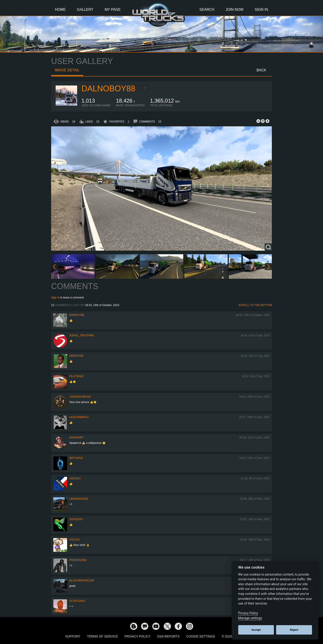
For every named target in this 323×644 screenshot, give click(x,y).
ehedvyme (77, 315)
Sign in (55, 298)
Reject (294, 630)
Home (60, 10)
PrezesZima (78, 560)
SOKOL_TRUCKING (82, 335)
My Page (113, 10)
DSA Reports (168, 636)
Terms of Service (102, 636)
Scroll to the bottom (255, 305)
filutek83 (76, 376)
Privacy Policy (138, 636)
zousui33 (76, 519)
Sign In (261, 10)
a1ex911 (75, 478)
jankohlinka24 (80, 397)
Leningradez (79, 499)
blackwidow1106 (82, 580)
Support (73, 636)
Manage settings (250, 618)
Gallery (85, 10)
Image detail (67, 70)
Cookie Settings (201, 636)
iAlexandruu (79, 417)
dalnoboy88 (108, 89)
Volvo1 (75, 540)
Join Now (234, 10)
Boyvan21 (76, 458)
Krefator (76, 356)
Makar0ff (76, 438)
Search (207, 10)
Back (261, 70)
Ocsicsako (77, 601)
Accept (256, 630)
